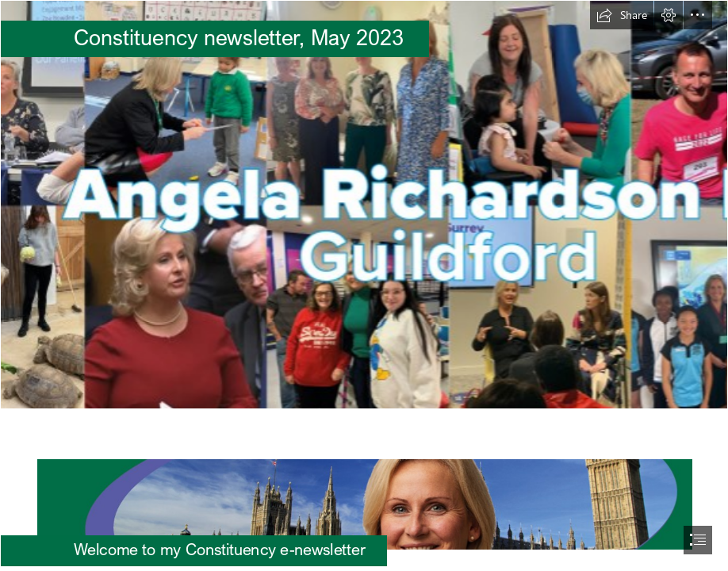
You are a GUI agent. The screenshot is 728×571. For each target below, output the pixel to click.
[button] (622, 15)
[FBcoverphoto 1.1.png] (364, 205)
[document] (364, 285)
